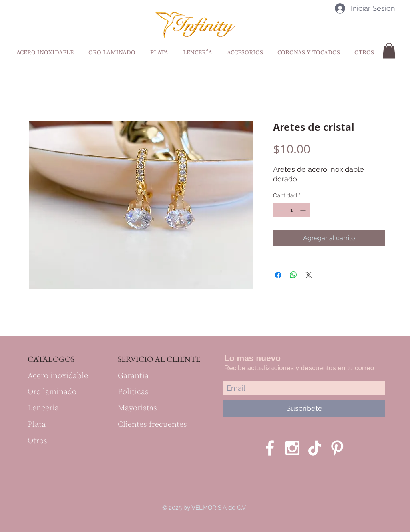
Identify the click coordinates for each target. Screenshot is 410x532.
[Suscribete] (304, 408)
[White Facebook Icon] (270, 448)
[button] (389, 51)
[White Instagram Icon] (292, 448)
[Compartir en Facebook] (278, 275)
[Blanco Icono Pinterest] (337, 448)
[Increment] (304, 210)
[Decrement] (279, 210)
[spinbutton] (291, 210)
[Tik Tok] (315, 448)
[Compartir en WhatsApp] (293, 275)
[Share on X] (309, 275)
